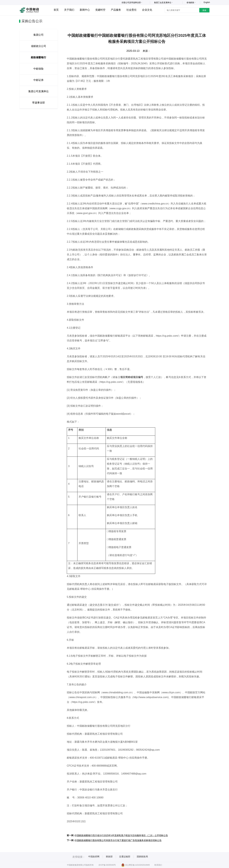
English (207, 2)
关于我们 (69, 10)
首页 (56, 10)
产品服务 (116, 10)
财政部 (109, 857)
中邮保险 (38, 69)
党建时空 (100, 10)
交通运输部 (125, 857)
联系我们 (158, 865)
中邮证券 (38, 80)
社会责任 (132, 10)
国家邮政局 (142, 857)
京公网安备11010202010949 (135, 865)
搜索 (204, 10)
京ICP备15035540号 (107, 865)
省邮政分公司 (38, 46)
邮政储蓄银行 (38, 57)
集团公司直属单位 (38, 91)
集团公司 (38, 35)
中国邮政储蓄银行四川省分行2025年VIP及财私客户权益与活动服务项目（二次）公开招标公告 (121, 835)
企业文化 (147, 10)
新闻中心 (85, 10)
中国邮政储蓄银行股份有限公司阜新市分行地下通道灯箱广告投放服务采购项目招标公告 (118, 840)
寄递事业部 (38, 103)
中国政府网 (94, 857)
